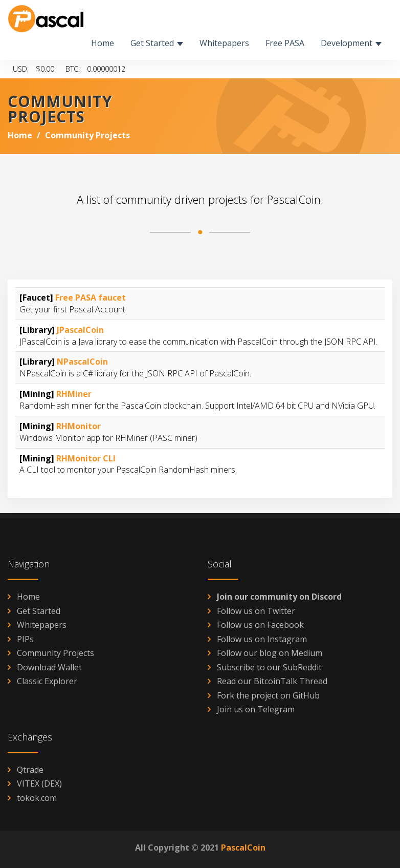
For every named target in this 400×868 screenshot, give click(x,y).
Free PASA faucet (91, 298)
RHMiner (74, 394)
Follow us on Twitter (256, 611)
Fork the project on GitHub (268, 695)
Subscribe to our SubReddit (269, 667)
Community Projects (55, 653)
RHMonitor (79, 426)
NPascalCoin (82, 362)
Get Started (39, 611)
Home (20, 135)
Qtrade (30, 770)
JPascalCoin (80, 330)
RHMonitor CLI (86, 458)
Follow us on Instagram (262, 639)
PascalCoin (243, 848)
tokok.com (37, 798)
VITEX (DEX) (39, 784)
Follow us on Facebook (260, 625)
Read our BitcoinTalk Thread (272, 681)
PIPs (25, 639)
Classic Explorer (47, 681)
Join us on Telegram (256, 709)
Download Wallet (49, 667)
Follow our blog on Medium (270, 653)
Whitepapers (42, 625)
